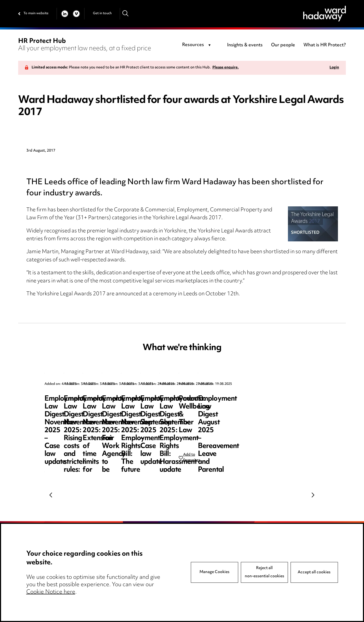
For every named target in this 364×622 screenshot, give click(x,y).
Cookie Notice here (51, 592)
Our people (283, 45)
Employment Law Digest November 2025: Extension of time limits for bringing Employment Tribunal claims (278, 415)
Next (313, 495)
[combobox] (197, 45)
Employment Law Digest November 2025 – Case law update (82, 407)
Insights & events (245, 45)
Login (334, 68)
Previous (51, 495)
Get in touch (102, 13)
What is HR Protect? (325, 45)
